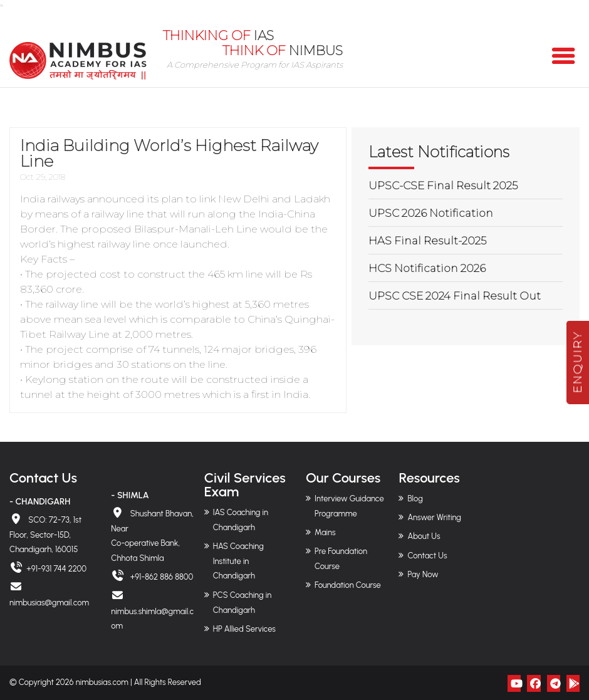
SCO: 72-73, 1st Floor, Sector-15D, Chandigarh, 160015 (45, 535)
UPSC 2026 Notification (431, 213)
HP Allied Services (244, 629)
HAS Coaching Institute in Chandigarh (238, 561)
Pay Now (423, 574)
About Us (424, 536)
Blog (415, 499)
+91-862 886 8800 (161, 577)
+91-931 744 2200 (56, 569)
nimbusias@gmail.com (49, 603)
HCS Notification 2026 (427, 268)
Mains (325, 532)
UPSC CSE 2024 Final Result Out (455, 296)
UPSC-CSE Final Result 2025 (443, 185)
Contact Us (427, 556)
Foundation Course (348, 585)
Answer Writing (434, 517)
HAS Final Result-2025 (427, 241)
